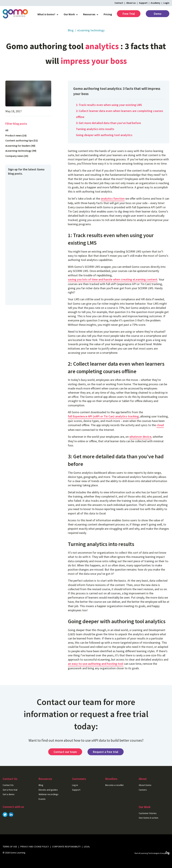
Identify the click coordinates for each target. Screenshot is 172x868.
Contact (119, 3)
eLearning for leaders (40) (20, 146)
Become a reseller (115, 785)
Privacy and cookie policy (35, 847)
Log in (75, 785)
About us (131, 3)
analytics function (113, 198)
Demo (158, 14)
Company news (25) (17, 156)
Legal (87, 847)
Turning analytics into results (95, 129)
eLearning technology (91, 30)
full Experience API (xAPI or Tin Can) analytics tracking (103, 416)
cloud (160, 425)
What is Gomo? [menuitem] (46, 14)
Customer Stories (148, 813)
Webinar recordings (49, 794)
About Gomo (145, 785)
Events (42, 799)
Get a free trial (10, 790)
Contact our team (65, 752)
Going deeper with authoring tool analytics (104, 135)
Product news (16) (16, 135)
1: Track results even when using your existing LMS (109, 105)
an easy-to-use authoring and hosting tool (96, 664)
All (7, 130)
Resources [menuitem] (89, 14)
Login (166, 3)
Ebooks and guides (48, 790)
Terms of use (10, 847)
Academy (155, 3)
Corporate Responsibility (66, 847)
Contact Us (8, 785)
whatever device (140, 437)
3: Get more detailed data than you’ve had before (108, 123)
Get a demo (9, 794)
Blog (71, 30)
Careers (143, 790)
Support (143, 3)
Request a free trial (106, 752)
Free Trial (129, 14)
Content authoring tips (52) (22, 140)
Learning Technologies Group (155, 853)
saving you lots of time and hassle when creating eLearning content (113, 279)
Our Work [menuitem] (69, 14)
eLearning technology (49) (21, 151)
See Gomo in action (148, 818)
